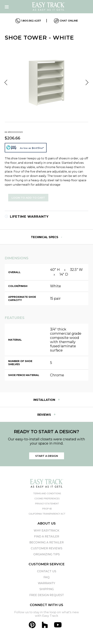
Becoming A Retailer (46, 542)
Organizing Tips (46, 554)
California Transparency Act (47, 514)
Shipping (47, 589)
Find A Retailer (47, 536)
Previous (6, 82)
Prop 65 (47, 509)
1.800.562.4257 (28, 21)
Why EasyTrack (46, 531)
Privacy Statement (47, 504)
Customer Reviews (46, 548)
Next (87, 82)
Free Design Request (47, 595)
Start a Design (47, 456)
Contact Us (47, 571)
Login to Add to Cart (28, 198)
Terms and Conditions (47, 493)
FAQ (46, 577)
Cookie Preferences (47, 499)
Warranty (46, 583)
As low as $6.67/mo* (32, 148)
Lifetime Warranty (27, 217)
